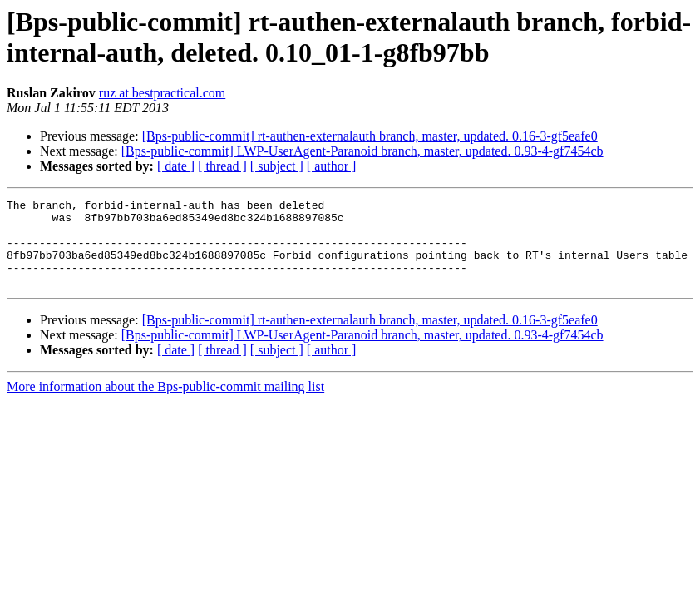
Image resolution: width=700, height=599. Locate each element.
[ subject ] (277, 166)
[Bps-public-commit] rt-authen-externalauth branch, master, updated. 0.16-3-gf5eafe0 (370, 136)
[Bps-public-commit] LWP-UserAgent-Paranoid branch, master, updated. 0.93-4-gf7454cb (362, 151)
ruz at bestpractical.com (162, 93)
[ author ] (332, 166)
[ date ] (176, 166)
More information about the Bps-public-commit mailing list (165, 404)
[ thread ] (222, 166)
